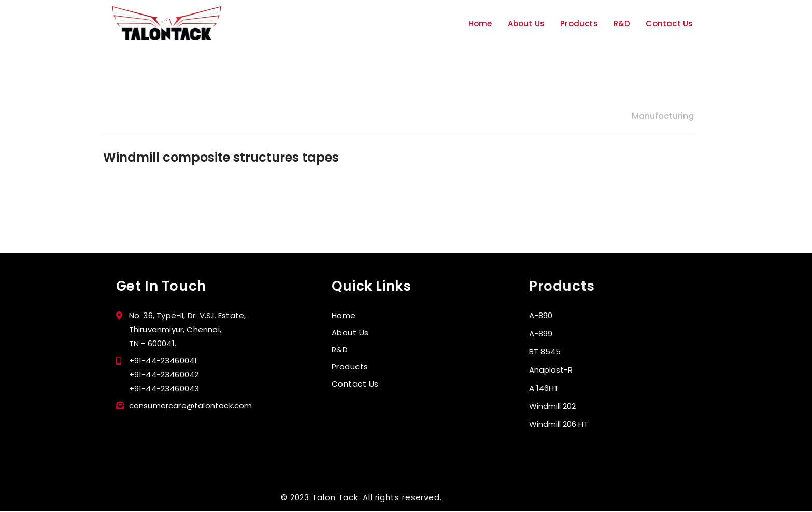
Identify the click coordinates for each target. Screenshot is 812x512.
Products (579, 24)
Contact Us (669, 24)
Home (480, 24)
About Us (526, 24)
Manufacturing (663, 116)
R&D (622, 24)
